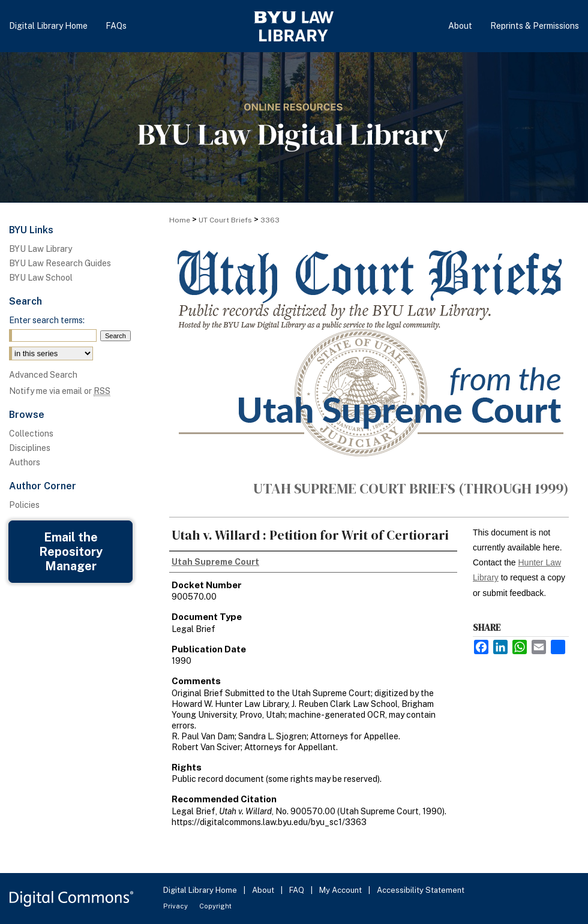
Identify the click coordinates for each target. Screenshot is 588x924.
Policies (24, 505)
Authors (25, 462)
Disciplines (30, 448)
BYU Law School (41, 278)
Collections (31, 434)
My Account (341, 890)
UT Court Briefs (225, 220)
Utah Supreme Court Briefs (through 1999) (411, 488)
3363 (270, 220)
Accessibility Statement (421, 890)
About (264, 890)
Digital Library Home (201, 890)
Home (180, 220)
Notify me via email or (60, 391)
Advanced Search (43, 375)
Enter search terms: (47, 320)
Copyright (215, 906)
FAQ (298, 890)
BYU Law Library (40, 249)
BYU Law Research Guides (60, 263)
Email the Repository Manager (71, 552)
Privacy (176, 906)
